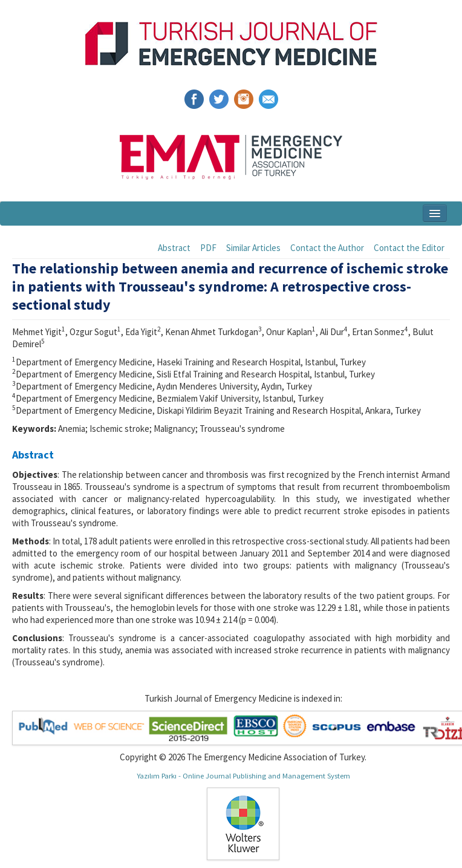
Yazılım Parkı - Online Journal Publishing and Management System (243, 775)
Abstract (174, 248)
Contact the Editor (409, 248)
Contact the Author (327, 248)
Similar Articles (253, 248)
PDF (208, 248)
